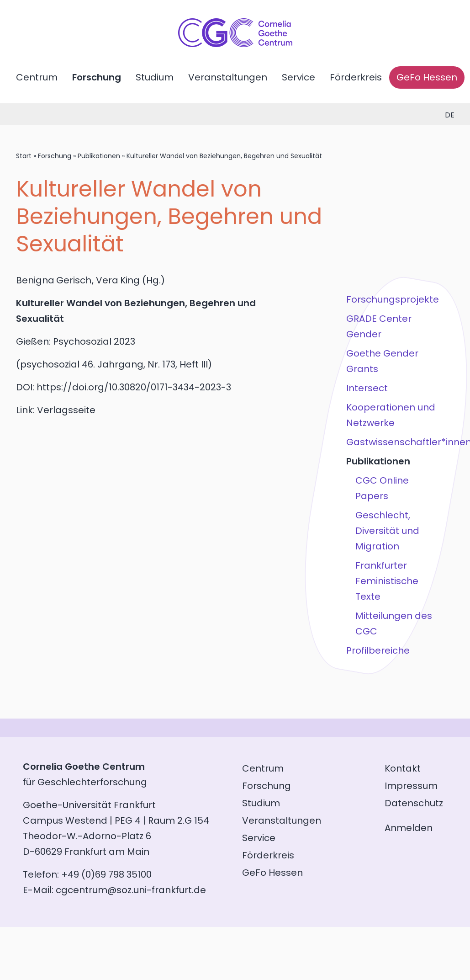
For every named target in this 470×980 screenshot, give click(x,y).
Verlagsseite (66, 410)
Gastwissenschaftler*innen (394, 442)
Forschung (97, 77)
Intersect (367, 388)
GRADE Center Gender (378, 326)
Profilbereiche (378, 650)
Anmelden (409, 828)
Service (298, 77)
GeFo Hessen (427, 77)
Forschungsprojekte (392, 299)
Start (24, 156)
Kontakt (403, 768)
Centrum (37, 77)
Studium (155, 77)
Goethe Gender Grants (382, 361)
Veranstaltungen (228, 77)
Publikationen (99, 156)
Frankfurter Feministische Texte (386, 581)
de (450, 115)
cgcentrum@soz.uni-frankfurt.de (131, 890)
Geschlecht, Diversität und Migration (387, 531)
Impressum (411, 786)
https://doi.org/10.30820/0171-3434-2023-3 (134, 387)
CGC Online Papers (382, 488)
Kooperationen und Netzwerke (390, 415)
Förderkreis (356, 77)
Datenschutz (414, 803)
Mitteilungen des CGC (393, 623)
